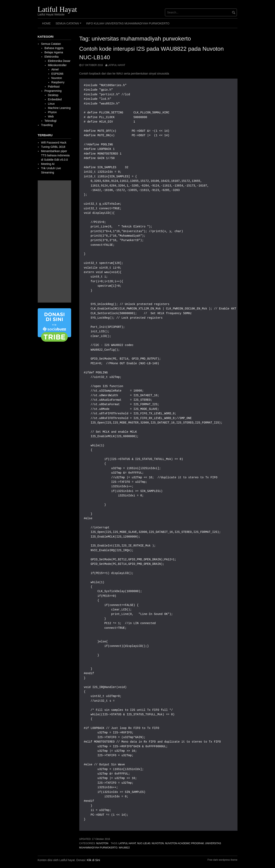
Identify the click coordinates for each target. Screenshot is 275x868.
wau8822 (124, 848)
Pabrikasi (54, 87)
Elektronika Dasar (59, 61)
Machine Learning (59, 108)
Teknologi (50, 121)
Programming (53, 91)
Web (51, 116)
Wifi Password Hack (54, 143)
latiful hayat (127, 843)
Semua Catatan (69, 25)
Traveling (47, 125)
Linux (51, 104)
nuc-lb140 (144, 843)
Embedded (55, 99)
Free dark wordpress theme (223, 860)
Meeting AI (48, 164)
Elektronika (51, 57)
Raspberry (58, 82)
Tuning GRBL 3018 (53, 147)
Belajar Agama (54, 52)
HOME (46, 23)
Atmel (55, 69)
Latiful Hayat (57, 9)
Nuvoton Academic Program (184, 843)
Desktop (53, 95)
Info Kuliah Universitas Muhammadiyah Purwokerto (128, 23)
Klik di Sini (93, 860)
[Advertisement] (54, 241)
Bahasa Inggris (54, 48)
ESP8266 (57, 74)
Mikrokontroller (57, 65)
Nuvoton (102, 843)
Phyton (52, 112)
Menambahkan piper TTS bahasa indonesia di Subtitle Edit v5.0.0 (55, 155)
